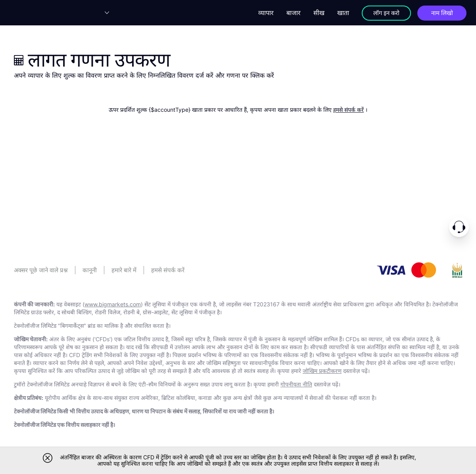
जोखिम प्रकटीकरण (322, 371)
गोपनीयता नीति (296, 384)
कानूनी (90, 270)
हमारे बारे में (124, 270)
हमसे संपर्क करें (348, 110)
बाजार (289, 13)
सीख (314, 13)
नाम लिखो (440, 13)
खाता (338, 13)
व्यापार (261, 13)
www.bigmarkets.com (113, 304)
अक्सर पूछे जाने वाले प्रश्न (41, 270)
